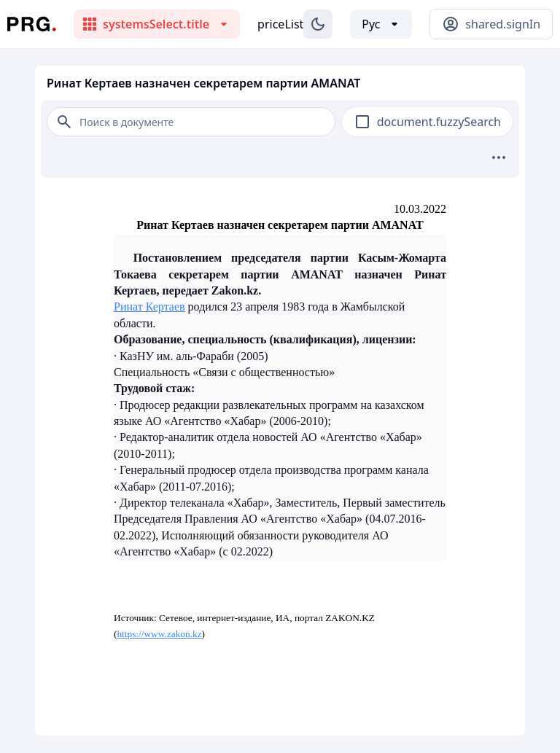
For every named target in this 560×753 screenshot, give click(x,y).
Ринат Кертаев (149, 307)
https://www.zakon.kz (159, 634)
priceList (280, 24)
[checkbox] (362, 122)
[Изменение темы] (318, 24)
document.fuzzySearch (439, 122)
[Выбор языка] (381, 24)
